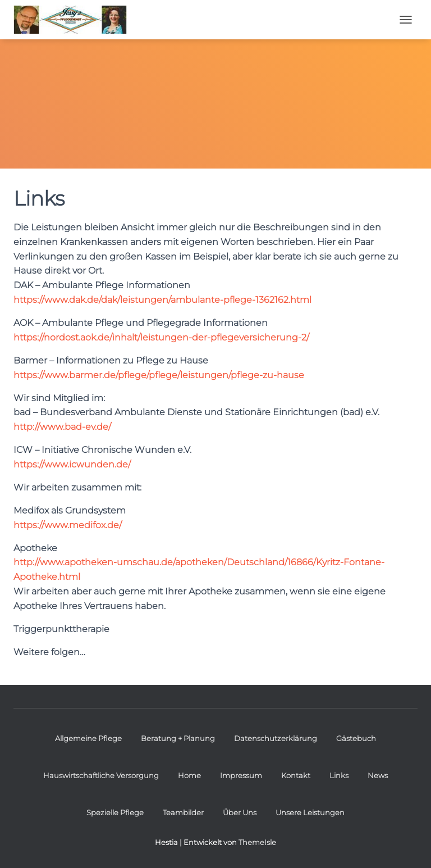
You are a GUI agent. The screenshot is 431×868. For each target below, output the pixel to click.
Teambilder (183, 812)
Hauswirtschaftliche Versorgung (101, 775)
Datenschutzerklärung (276, 738)
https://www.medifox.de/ (68, 525)
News (378, 775)
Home (189, 775)
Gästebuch (356, 738)
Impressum (241, 775)
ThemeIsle (257, 842)
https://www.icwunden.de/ (72, 464)
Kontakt (296, 775)
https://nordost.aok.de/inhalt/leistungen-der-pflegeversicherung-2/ (161, 337)
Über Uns (240, 812)
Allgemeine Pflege (88, 738)
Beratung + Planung (178, 738)
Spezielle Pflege (115, 812)
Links (339, 775)
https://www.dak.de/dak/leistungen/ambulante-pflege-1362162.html (162, 300)
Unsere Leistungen (310, 812)
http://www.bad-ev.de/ (62, 427)
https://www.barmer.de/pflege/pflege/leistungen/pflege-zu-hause (159, 375)
